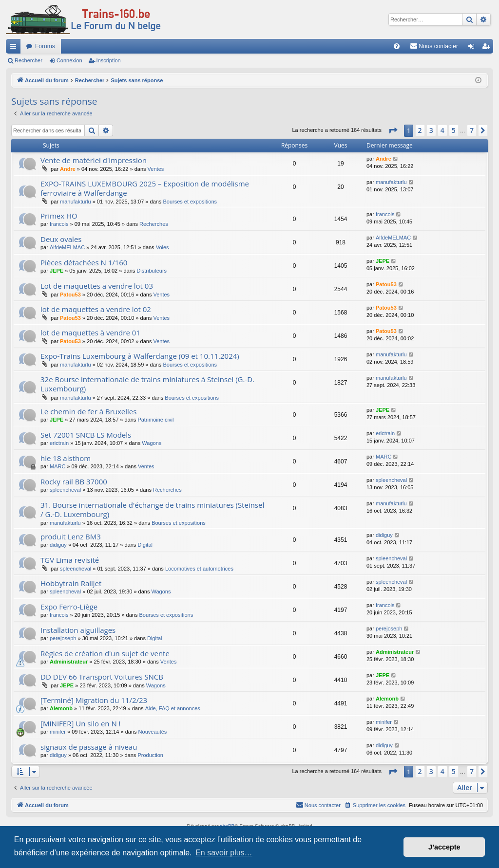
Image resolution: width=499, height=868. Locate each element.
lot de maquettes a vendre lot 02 (96, 309)
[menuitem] (397, 46)
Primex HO (59, 216)
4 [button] (442, 130)
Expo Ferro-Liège (69, 607)
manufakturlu (76, 202)
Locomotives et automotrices (199, 569)
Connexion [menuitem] (473, 48)
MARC (58, 466)
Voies (163, 247)
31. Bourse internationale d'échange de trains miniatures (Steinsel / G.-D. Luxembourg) (152, 509)
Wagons (152, 443)
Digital (145, 545)
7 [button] (472, 130)
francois (59, 224)
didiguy (58, 545)
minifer (58, 732)
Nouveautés (153, 732)
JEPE (57, 271)
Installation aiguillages (78, 630)
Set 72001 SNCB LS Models (86, 435)
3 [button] (431, 130)
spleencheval (65, 490)
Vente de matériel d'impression (94, 160)
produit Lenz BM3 (71, 536)
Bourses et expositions (190, 202)
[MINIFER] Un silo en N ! (81, 723)
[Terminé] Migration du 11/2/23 (94, 700)
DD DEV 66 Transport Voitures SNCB (102, 677)
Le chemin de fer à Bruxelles (88, 411)
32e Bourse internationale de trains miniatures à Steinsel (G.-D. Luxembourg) (147, 384)
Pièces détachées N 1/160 (84, 262)
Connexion (69, 60)
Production (150, 755)
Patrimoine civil (155, 420)
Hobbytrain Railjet (71, 583)
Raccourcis (15, 48)
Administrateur (69, 662)
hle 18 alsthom (66, 458)
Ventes (156, 169)
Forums (45, 46)
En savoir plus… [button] (224, 853)
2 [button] (420, 130)
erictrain (59, 443)
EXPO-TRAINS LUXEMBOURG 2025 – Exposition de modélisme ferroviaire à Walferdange (145, 188)
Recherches (154, 224)
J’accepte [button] (444, 847)
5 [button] (454, 130)
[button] (393, 130)
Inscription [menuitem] (488, 48)
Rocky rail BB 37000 (74, 481)
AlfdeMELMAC (67, 247)
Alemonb (61, 708)
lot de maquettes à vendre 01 (90, 332)
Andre (68, 169)
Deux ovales (61, 239)
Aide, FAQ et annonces (173, 708)
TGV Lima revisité (70, 560)
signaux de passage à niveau (89, 747)
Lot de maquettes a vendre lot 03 (97, 286)
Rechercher (29, 60)
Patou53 (70, 295)
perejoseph (63, 638)
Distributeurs (152, 271)
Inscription (109, 60)
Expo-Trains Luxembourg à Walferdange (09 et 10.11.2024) (140, 356)
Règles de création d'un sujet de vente (105, 653)
